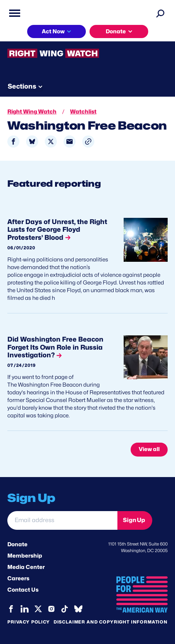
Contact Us (23, 590)
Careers (18, 578)
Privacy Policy (29, 622)
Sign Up (134, 520)
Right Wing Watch (32, 112)
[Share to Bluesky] (32, 142)
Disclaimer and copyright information (111, 622)
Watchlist (83, 112)
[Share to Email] (70, 142)
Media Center (26, 567)
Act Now (53, 31)
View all (149, 449)
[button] (88, 142)
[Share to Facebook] (13, 142)
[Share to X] (51, 142)
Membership (25, 556)
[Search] (160, 13)
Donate (116, 31)
